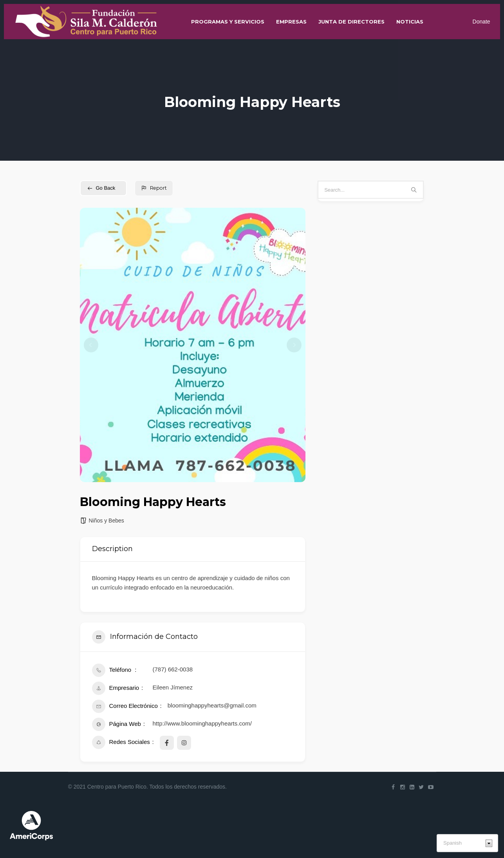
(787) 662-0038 (173, 669)
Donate (478, 25)
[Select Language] (467, 843)
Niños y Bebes (107, 521)
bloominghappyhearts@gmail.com (212, 705)
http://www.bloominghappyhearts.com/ (202, 723)
